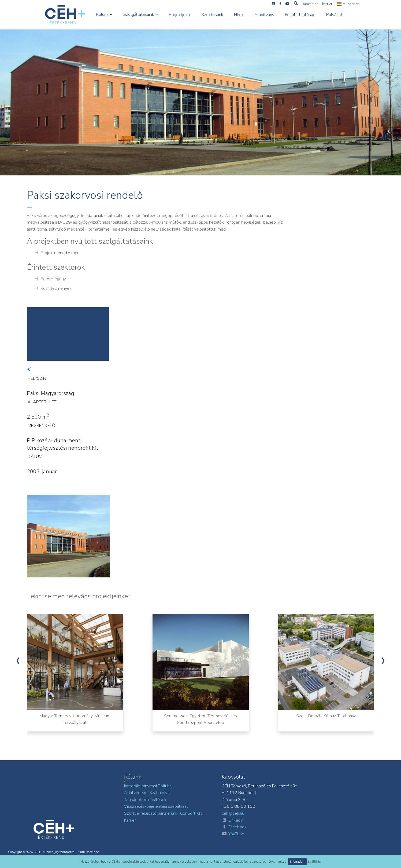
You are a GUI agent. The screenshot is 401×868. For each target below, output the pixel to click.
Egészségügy (51, 279)
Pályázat (334, 15)
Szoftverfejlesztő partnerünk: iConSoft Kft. (163, 813)
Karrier (327, 4)
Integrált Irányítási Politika (148, 786)
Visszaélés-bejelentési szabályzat (156, 806)
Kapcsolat (310, 4)
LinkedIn (233, 821)
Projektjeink (180, 15)
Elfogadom (297, 862)
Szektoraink (212, 15)
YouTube (233, 834)
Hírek (239, 15)
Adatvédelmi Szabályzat (147, 793)
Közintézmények (53, 289)
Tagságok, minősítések (145, 800)
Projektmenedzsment (58, 253)
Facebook (234, 827)
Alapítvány (264, 15)
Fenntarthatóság (300, 15)
